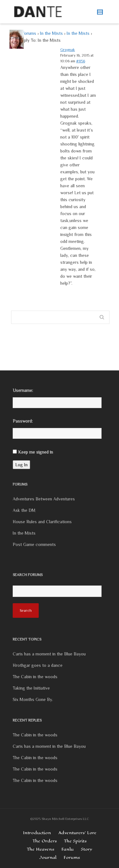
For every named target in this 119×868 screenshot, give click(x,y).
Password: (23, 421)
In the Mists (51, 33)
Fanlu (68, 849)
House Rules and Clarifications (42, 522)
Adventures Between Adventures (44, 499)
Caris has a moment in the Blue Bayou (49, 654)
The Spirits (75, 841)
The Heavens (41, 849)
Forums (29, 33)
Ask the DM (24, 510)
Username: (23, 390)
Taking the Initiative (31, 688)
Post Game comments (34, 544)
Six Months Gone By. (33, 699)
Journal (48, 857)
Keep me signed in (36, 452)
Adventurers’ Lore (77, 833)
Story (86, 849)
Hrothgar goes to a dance (38, 665)
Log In (21, 465)
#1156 (81, 61)
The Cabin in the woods (35, 677)
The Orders (45, 841)
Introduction (37, 833)
